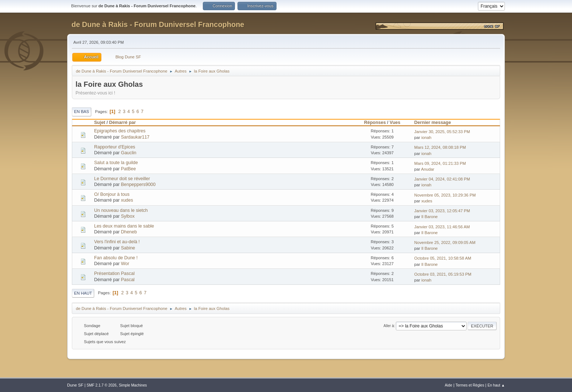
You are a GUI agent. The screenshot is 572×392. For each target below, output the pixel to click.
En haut (83, 293)
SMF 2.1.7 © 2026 (101, 385)
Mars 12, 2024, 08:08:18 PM (440, 147)
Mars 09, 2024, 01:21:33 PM (440, 163)
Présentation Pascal (114, 273)
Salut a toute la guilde (116, 163)
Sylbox (127, 216)
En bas (82, 112)
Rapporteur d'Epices (115, 147)
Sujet (100, 123)
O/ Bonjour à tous (112, 194)
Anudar (428, 169)
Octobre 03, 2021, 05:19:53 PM (443, 274)
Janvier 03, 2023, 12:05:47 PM (442, 211)
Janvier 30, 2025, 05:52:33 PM (442, 132)
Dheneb (129, 232)
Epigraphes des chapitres (120, 131)
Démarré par (122, 123)
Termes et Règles (470, 385)
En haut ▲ (496, 385)
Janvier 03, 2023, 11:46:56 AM (442, 227)
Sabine (128, 248)
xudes (127, 200)
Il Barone (430, 217)
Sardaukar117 (135, 137)
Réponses (375, 123)
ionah (426, 137)
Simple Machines (133, 385)
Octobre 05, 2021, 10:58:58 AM (443, 258)
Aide (448, 385)
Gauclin (128, 153)
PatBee (128, 169)
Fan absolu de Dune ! (116, 258)
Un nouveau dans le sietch (121, 210)
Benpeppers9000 (138, 185)
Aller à (389, 326)
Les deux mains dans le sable (124, 226)
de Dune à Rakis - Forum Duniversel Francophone (158, 24)
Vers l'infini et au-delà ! (117, 242)
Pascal (127, 280)
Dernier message (436, 123)
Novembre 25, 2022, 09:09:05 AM (445, 242)
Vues (395, 123)
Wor (125, 264)
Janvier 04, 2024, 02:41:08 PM (442, 179)
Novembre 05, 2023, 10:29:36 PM (445, 195)
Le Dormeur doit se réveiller (122, 179)
